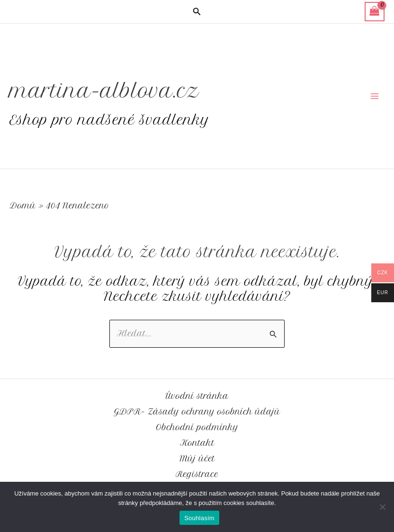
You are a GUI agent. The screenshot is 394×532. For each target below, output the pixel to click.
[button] (197, 12)
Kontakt (197, 443)
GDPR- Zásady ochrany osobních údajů (197, 412)
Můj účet (197, 459)
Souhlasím (199, 518)
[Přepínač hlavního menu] (374, 96)
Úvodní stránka (197, 396)
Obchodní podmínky (197, 427)
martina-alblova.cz (112, 90)
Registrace (197, 474)
